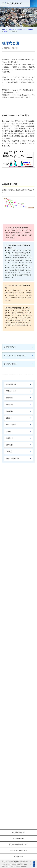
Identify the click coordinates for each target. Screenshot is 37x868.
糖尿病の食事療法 (10, 364)
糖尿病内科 (6, 31)
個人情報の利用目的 (18, 838)
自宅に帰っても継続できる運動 (15, 356)
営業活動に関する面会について (18, 850)
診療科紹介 (31, 29)
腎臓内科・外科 (11, 391)
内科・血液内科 (11, 425)
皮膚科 (8, 431)
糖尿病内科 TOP (10, 347)
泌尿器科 (9, 418)
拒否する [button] (31, 864)
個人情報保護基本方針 (18, 833)
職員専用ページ (18, 856)
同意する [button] (34, 864)
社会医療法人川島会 (21, 29)
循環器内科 (10, 405)
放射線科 (9, 452)
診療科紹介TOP (11, 384)
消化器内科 (10, 438)
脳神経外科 (10, 445)
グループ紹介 (11, 29)
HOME (4, 29)
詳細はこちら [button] (24, 866)
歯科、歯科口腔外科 (13, 458)
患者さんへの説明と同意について (18, 844)
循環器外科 (10, 411)
